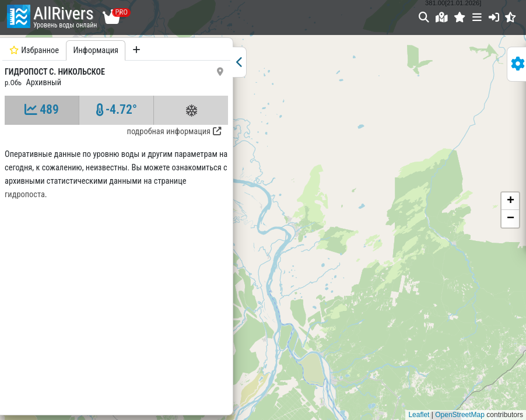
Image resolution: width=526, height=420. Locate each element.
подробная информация (174, 132)
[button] (460, 17)
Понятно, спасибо (488, 387)
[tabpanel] (116, 225)
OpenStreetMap (460, 415)
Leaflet (419, 415)
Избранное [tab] (34, 50)
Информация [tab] (96, 50)
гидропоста (25, 195)
